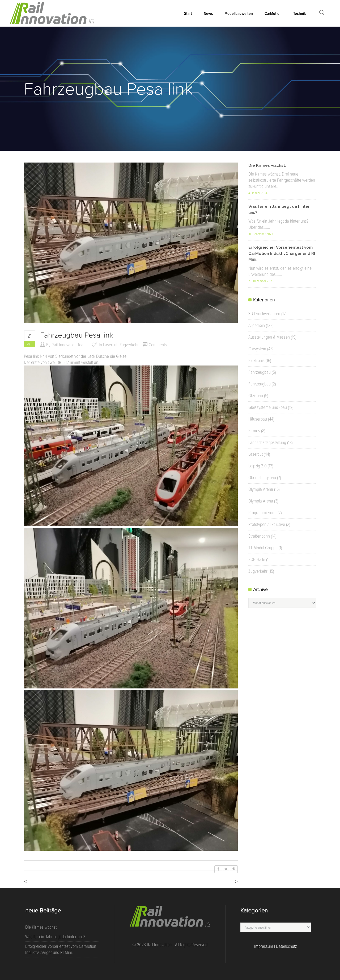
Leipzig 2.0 (258, 466)
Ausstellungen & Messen (269, 337)
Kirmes (254, 431)
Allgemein (257, 325)
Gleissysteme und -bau (268, 407)
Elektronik (256, 360)
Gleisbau (256, 396)
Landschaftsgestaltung (267, 442)
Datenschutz (286, 946)
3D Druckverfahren (264, 314)
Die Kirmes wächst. (267, 165)
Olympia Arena (261, 489)
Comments (158, 345)
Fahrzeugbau (260, 372)
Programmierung (262, 513)
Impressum (264, 946)
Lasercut (110, 345)
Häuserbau (258, 419)
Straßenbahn (259, 536)
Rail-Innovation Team (69, 345)
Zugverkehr (129, 345)
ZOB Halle (257, 559)
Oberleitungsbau (262, 477)
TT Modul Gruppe (263, 548)
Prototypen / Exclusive (267, 524)
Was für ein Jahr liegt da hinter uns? (55, 937)
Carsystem (257, 349)
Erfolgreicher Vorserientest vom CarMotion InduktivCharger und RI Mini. (282, 253)
